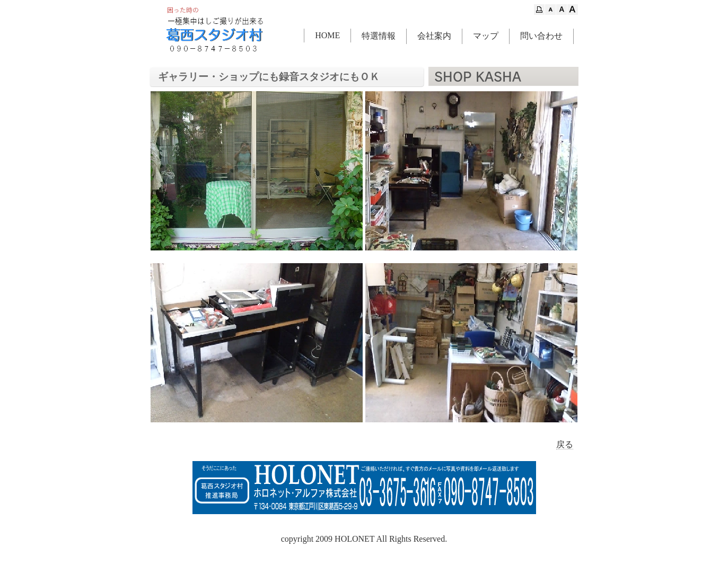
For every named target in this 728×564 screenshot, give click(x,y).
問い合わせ (541, 36)
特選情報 (379, 36)
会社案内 (434, 36)
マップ (486, 36)
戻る (565, 444)
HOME (327, 35)
